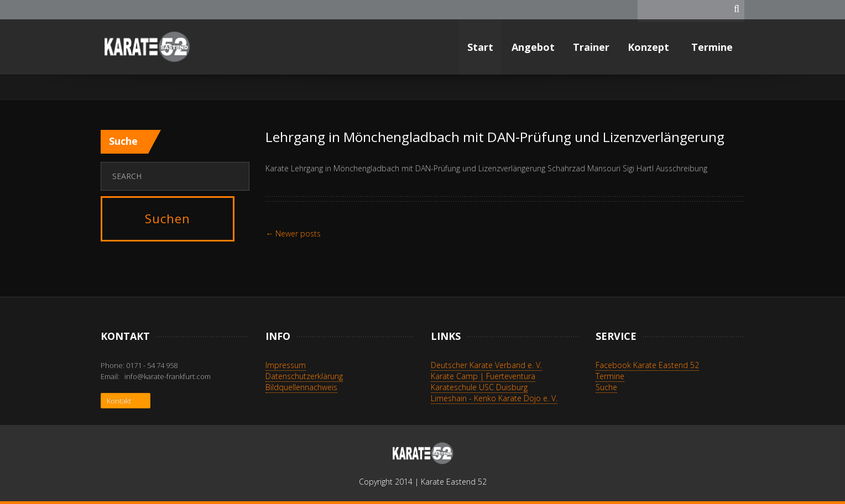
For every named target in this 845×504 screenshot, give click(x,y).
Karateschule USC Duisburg (479, 387)
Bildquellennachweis (301, 387)
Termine (713, 47)
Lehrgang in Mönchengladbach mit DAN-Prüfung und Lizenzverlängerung (495, 137)
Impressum (286, 365)
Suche (606, 387)
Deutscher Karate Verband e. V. (486, 365)
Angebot (533, 47)
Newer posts (293, 233)
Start (480, 47)
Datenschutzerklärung (304, 376)
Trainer (591, 47)
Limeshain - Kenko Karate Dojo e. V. (494, 398)
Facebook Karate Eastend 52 (647, 365)
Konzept (650, 47)
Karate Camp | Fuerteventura (483, 376)
